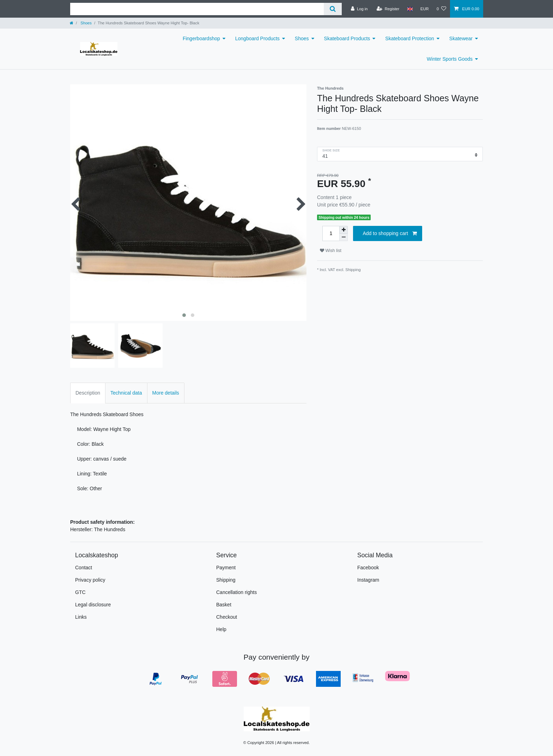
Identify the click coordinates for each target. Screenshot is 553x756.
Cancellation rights (236, 592)
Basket (224, 605)
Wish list (331, 251)
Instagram (368, 580)
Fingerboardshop (201, 38)
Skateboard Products (347, 38)
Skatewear (461, 38)
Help (221, 629)
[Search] (333, 9)
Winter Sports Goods (450, 59)
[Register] (388, 9)
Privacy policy (90, 580)
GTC (80, 592)
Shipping (353, 270)
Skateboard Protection (410, 38)
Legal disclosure (93, 605)
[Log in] (359, 9)
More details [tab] (166, 393)
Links (81, 617)
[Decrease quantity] (344, 237)
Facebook (368, 568)
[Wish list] (441, 9)
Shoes (86, 23)
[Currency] (425, 9)
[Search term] (197, 9)
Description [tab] (88, 393)
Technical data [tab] (126, 393)
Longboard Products (257, 38)
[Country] (410, 9)
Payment (226, 568)
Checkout (227, 617)
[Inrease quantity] (344, 230)
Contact (84, 568)
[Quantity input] (331, 233)
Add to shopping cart (390, 234)
